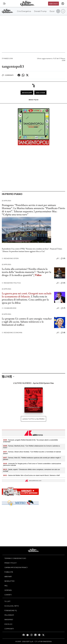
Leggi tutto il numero (33, 419)
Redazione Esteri (10, 258)
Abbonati (53, 4)
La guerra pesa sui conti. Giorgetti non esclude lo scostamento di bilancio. (27, 295)
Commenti (8, 75)
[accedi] (63, 4)
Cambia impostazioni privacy (16, 567)
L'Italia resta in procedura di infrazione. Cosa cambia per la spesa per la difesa (25, 300)
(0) (63, 258)
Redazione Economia (12, 333)
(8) (63, 333)
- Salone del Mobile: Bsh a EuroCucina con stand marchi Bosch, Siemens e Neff (31, 475)
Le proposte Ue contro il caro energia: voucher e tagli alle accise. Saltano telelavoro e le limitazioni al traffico (27, 322)
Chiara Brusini (9, 308)
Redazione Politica (11, 283)
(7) (63, 308)
